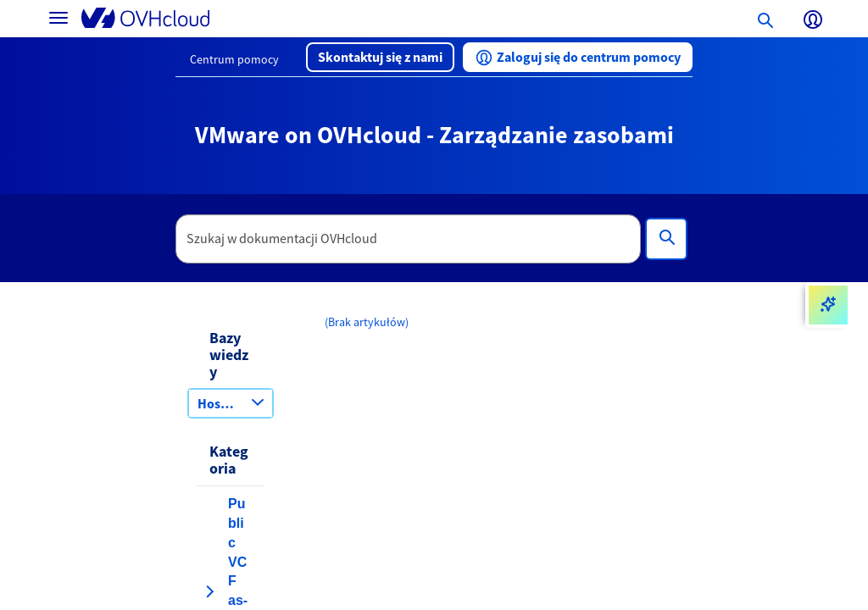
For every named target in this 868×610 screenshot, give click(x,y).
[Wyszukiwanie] (666, 239)
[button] (380, 57)
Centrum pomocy (234, 59)
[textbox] (408, 239)
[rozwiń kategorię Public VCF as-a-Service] (209, 591)
